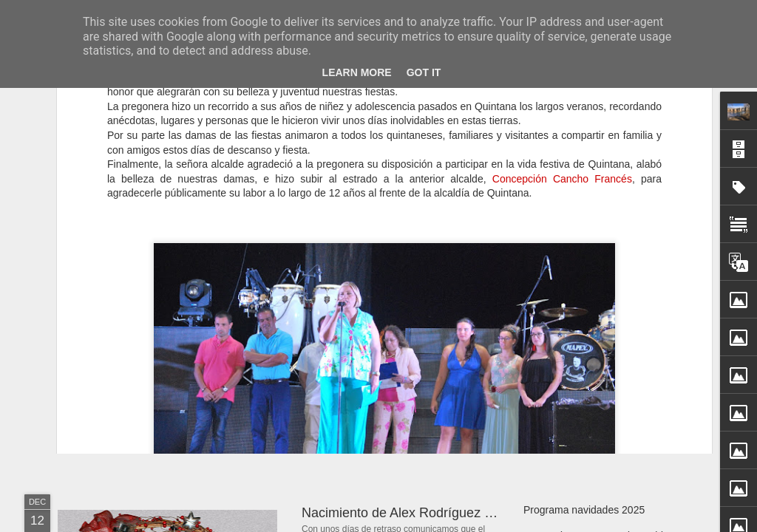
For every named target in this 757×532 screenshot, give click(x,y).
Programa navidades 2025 (584, 510)
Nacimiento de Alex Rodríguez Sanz (408, 513)
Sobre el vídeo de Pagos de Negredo (608, 419)
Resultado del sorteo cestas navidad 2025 (620, 393)
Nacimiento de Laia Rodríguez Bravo (608, 367)
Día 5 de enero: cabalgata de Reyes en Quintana (251, 343)
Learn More (357, 72)
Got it (424, 72)
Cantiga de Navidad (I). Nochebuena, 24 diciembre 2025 (468, 358)
